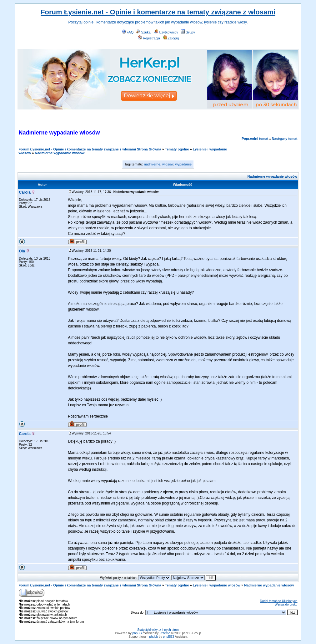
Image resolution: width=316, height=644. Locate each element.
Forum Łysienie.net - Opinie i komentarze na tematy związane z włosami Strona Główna (90, 149)
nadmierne (152, 164)
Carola (25, 192)
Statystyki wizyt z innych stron (158, 630)
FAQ (128, 32)
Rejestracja (149, 38)
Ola (22, 251)
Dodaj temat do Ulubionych (278, 601)
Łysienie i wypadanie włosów (217, 585)
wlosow (168, 164)
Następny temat (285, 139)
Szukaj (144, 32)
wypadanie (184, 164)
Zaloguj (171, 38)
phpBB (137, 633)
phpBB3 (168, 637)
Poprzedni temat (255, 139)
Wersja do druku (286, 604)
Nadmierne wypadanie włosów (60, 153)
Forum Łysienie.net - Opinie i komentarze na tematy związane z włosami (158, 12)
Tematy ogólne (177, 149)
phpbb (153, 637)
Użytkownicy (166, 32)
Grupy (188, 32)
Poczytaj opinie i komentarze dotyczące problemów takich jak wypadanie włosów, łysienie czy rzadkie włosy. (158, 22)
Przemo (165, 633)
